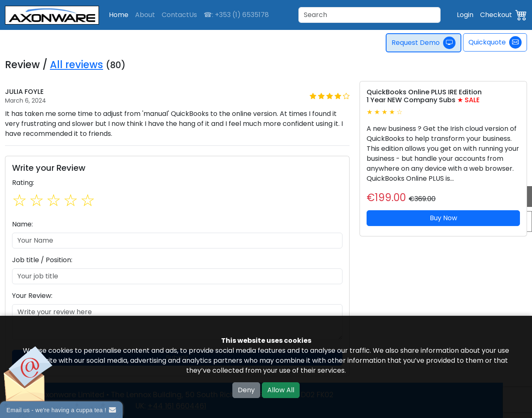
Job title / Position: (42, 260)
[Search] (369, 15)
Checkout (496, 15)
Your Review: (32, 296)
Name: (22, 224)
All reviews (76, 65)
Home (119, 15)
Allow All (281, 390)
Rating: (23, 183)
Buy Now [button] (443, 218)
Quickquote (495, 42)
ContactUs (179, 15)
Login (465, 15)
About (145, 15)
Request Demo (424, 43)
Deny (246, 390)
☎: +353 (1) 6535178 (236, 15)
